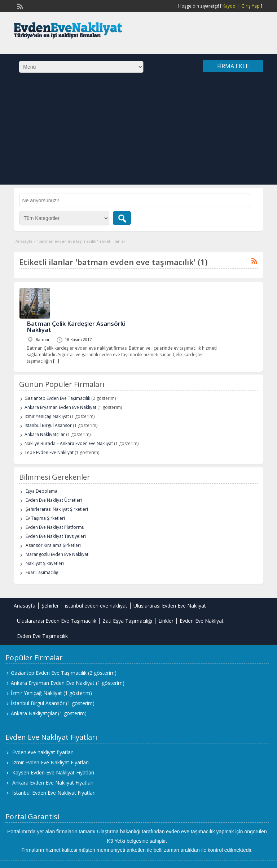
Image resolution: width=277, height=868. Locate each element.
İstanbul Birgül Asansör (48, 425)
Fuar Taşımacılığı (43, 572)
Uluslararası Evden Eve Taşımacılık (57, 621)
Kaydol (230, 6)
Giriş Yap (250, 6)
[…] (56, 361)
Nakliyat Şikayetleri (45, 563)
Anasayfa (24, 241)
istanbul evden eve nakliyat (96, 606)
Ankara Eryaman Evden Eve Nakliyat (60, 407)
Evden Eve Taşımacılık (42, 636)
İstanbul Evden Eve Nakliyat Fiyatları (54, 793)
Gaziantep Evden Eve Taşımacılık (57, 398)
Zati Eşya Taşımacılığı (127, 621)
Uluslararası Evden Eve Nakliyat (170, 606)
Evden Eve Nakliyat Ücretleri (54, 500)
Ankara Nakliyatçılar (45, 434)
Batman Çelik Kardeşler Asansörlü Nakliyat (76, 327)
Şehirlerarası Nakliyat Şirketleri (57, 509)
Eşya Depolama (41, 491)
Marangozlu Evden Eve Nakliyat (57, 554)
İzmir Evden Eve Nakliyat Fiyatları (50, 762)
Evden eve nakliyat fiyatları (43, 752)
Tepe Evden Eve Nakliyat (49, 452)
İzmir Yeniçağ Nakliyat (47, 416)
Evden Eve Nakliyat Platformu (55, 527)
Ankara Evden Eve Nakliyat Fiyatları (53, 783)
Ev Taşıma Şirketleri (45, 518)
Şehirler (50, 606)
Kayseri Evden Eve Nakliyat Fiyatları (53, 772)
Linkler (166, 621)
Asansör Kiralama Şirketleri (53, 545)
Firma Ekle (233, 66)
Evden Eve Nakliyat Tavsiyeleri (56, 536)
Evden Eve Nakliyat (202, 621)
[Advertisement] (138, 134)
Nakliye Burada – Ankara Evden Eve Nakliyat (69, 443)
